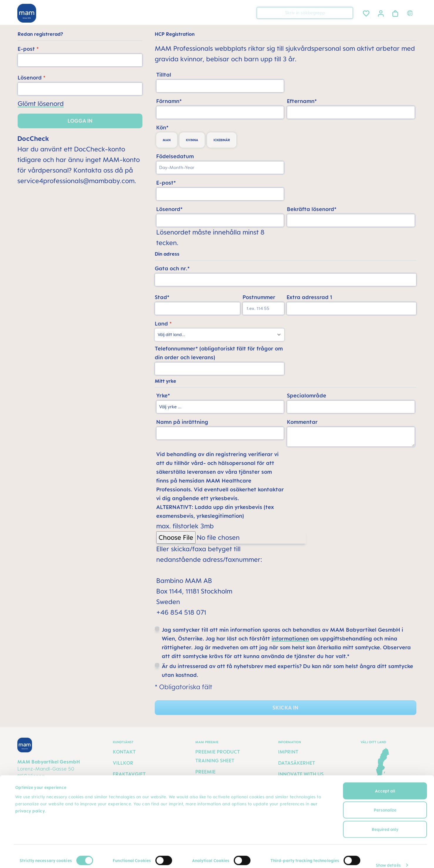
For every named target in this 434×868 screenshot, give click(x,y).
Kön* (162, 127)
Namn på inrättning (182, 422)
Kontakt (124, 752)
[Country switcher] (411, 13)
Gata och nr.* (172, 268)
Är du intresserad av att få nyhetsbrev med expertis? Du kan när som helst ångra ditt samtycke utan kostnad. (287, 670)
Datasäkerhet (297, 763)
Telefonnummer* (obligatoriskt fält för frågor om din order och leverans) (219, 353)
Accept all (385, 782)
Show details (388, 856)
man (167, 140)
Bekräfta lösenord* (312, 209)
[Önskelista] (366, 12)
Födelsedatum (175, 156)
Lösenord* (169, 209)
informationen (290, 638)
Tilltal (164, 75)
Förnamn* (169, 101)
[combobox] (305, 13)
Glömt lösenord (41, 103)
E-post (28, 49)
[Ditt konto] (381, 13)
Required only (385, 821)
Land (163, 323)
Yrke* (163, 395)
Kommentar (302, 422)
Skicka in (285, 708)
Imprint (288, 752)
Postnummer (259, 297)
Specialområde (307, 395)
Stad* (162, 297)
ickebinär (222, 140)
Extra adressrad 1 (309, 297)
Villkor (123, 763)
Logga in (80, 121)
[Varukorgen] (395, 12)
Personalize (385, 802)
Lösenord (32, 77)
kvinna (192, 140)
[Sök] (347, 12)
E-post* (166, 183)
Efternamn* (302, 101)
